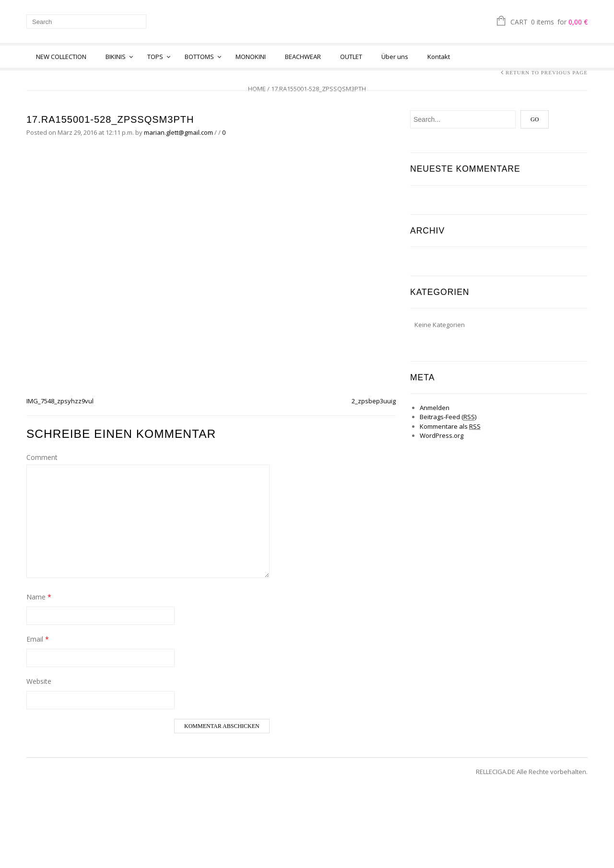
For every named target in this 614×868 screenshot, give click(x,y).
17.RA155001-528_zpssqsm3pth (110, 119)
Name (39, 597)
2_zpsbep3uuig (374, 401)
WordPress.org (442, 435)
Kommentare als (450, 426)
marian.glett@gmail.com (178, 132)
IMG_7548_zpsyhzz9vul (60, 401)
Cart (549, 23)
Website (39, 681)
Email (38, 639)
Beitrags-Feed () (448, 417)
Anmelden (435, 408)
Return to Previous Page (547, 72)
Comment (42, 457)
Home (257, 89)
